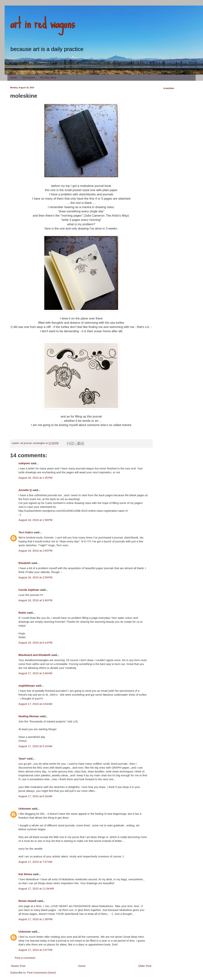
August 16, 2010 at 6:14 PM (35, 643)
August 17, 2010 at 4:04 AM (35, 704)
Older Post (145, 966)
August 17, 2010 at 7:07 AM (35, 862)
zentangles (39, 443)
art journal (26, 443)
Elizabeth (25, 563)
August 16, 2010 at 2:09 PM (35, 577)
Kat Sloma (25, 874)
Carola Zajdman (29, 590)
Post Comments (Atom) (42, 973)
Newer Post (18, 966)
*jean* (22, 758)
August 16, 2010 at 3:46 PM (35, 600)
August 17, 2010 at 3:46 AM (35, 673)
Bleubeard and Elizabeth (35, 655)
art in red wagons (42, 23)
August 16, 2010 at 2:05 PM (35, 551)
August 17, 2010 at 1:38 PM (35, 919)
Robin (22, 613)
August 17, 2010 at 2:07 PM (35, 950)
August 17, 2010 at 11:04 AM (36, 889)
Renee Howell (27, 901)
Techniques (29, 78)
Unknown (25, 809)
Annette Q (25, 490)
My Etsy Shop (48, 78)
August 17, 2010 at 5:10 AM (35, 746)
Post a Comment (25, 958)
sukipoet (24, 463)
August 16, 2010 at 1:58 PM (35, 520)
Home (13, 78)
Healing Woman (29, 716)
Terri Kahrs (26, 532)
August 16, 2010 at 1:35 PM (35, 478)
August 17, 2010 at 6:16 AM (35, 796)
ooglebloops (27, 686)
